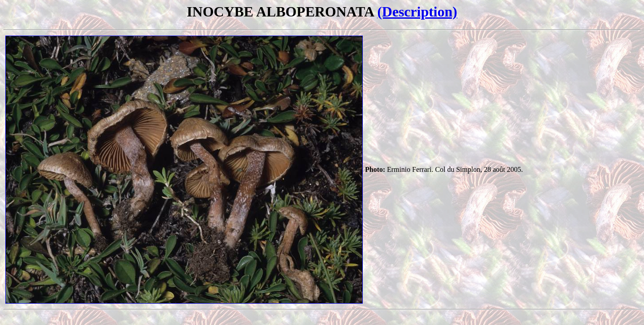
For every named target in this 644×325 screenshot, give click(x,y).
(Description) (417, 12)
